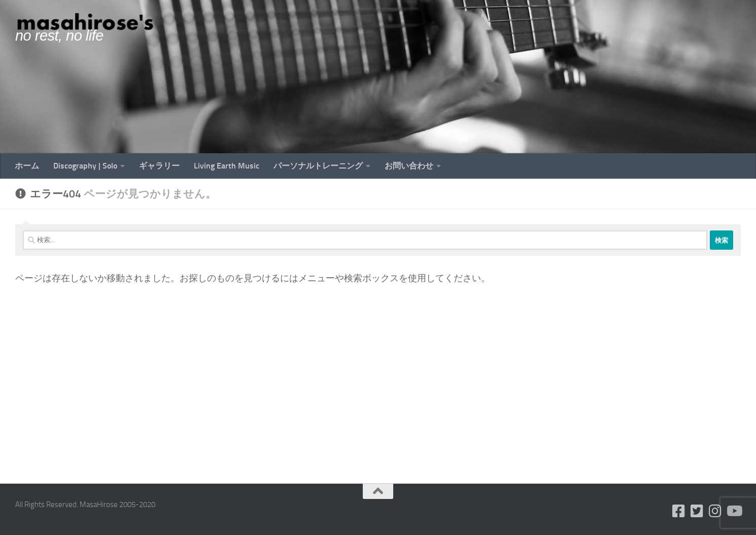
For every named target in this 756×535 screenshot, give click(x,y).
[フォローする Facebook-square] (679, 511)
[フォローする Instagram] (715, 511)
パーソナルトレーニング (318, 166)
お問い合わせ (409, 166)
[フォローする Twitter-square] (697, 511)
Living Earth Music (227, 166)
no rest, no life (59, 36)
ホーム (27, 166)
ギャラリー (159, 166)
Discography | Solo (85, 166)
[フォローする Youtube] (734, 511)
